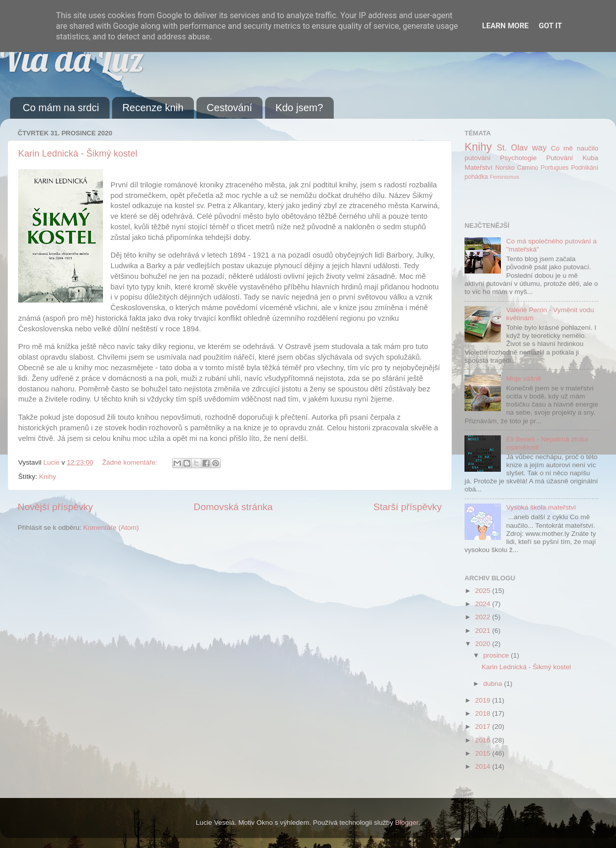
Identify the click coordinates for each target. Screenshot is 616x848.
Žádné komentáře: (131, 462)
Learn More (505, 26)
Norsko (505, 168)
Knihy (47, 477)
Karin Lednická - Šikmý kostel (78, 154)
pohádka (476, 177)
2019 (484, 700)
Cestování (229, 108)
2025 (484, 591)
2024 (484, 604)
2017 (484, 727)
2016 (484, 740)
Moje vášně (523, 379)
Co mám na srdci (61, 108)
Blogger (407, 822)
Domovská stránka (233, 507)
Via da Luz (72, 59)
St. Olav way (522, 147)
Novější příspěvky (55, 507)
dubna (494, 684)
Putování (560, 158)
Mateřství (479, 167)
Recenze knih (153, 108)
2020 (484, 644)
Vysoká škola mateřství (541, 507)
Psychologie (518, 158)
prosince (497, 655)
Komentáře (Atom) (111, 528)
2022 (484, 617)
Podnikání (585, 168)
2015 (484, 753)
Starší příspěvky (408, 507)
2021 (484, 631)
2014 (484, 766)
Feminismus (504, 177)
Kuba (590, 158)
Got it (550, 26)
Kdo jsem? (299, 108)
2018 (484, 713)
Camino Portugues (543, 168)
